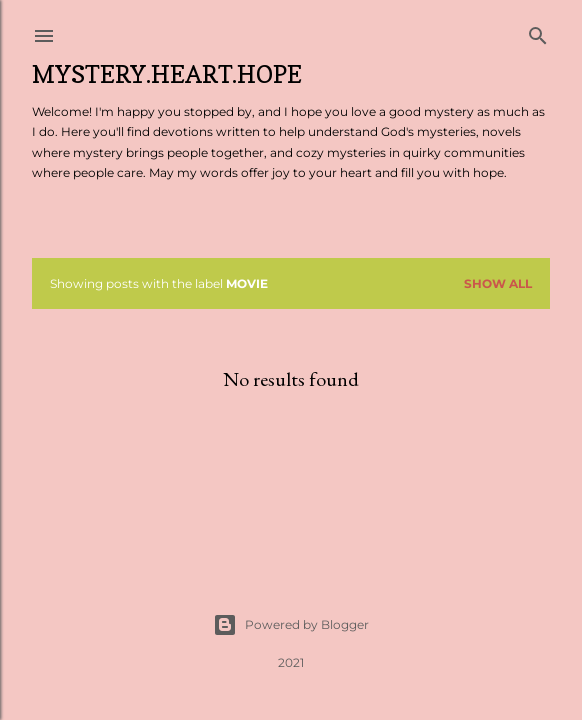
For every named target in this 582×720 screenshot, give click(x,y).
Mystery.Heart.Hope (167, 74)
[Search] (538, 31)
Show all (498, 283)
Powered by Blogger (291, 625)
